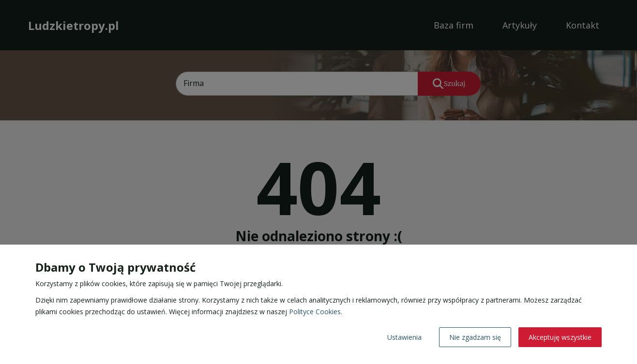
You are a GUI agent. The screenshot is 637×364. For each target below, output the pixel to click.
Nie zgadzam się (475, 337)
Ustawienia (404, 337)
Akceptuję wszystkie (560, 337)
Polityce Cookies (315, 312)
